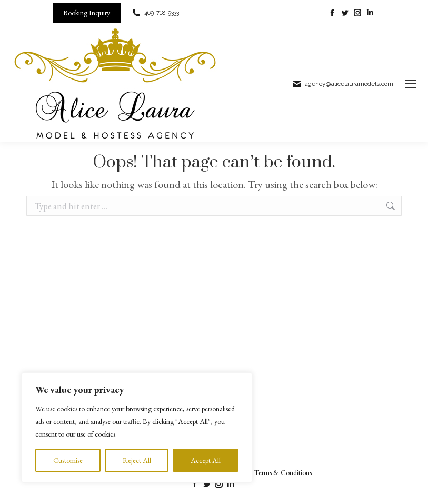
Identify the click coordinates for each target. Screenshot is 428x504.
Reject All (137, 460)
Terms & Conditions (283, 472)
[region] (137, 428)
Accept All (206, 460)
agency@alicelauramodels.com (342, 84)
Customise (68, 460)
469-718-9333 (155, 13)
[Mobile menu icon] (411, 84)
